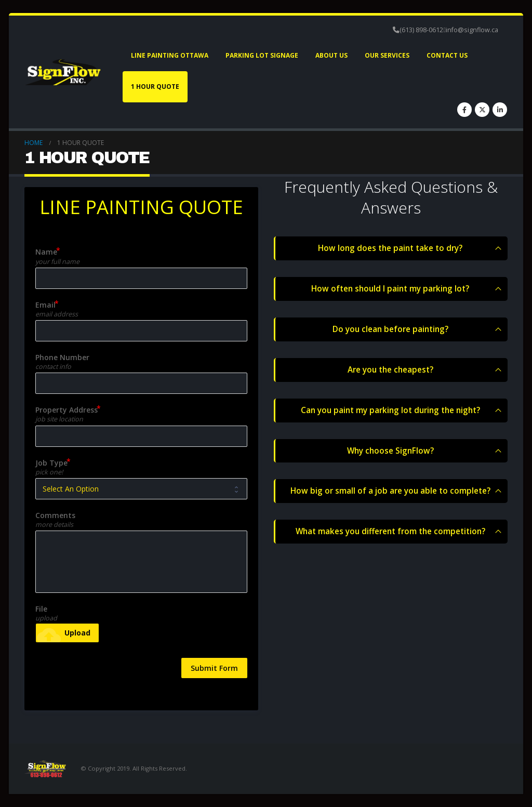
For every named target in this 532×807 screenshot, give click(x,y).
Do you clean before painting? (390, 329)
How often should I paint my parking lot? (390, 289)
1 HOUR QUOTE (155, 87)
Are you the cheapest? (390, 370)
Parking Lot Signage (262, 55)
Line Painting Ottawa (170, 55)
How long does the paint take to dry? (390, 248)
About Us (331, 55)
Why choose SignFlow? (390, 451)
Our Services (387, 55)
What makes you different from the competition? (390, 532)
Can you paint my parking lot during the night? (390, 410)
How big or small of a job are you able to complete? (390, 491)
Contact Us (447, 55)
